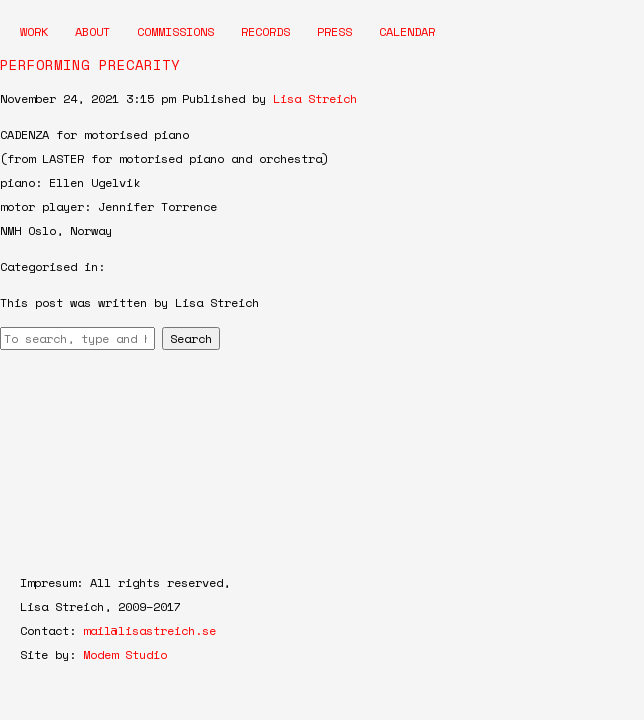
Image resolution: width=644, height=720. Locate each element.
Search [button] (191, 338)
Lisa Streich (315, 98)
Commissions (175, 31)
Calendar (407, 31)
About (92, 31)
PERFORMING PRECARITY (90, 64)
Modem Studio (125, 654)
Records (265, 31)
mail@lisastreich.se (149, 630)
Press (334, 31)
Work (34, 31)
